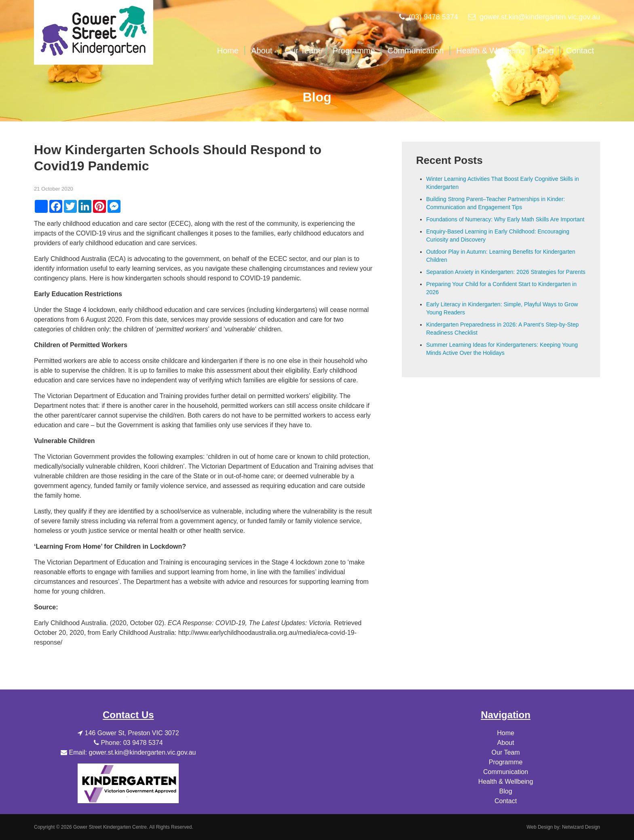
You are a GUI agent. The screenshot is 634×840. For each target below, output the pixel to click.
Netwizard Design (581, 827)
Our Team (302, 51)
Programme (354, 51)
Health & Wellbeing (490, 51)
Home (228, 51)
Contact (580, 51)
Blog (545, 51)
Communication (415, 51)
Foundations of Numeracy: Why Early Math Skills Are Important (505, 219)
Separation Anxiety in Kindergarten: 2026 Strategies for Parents (506, 272)
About (262, 51)
